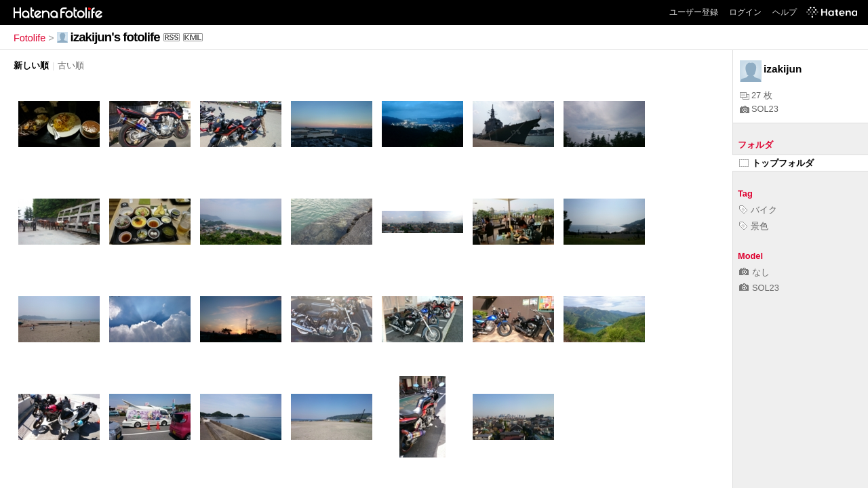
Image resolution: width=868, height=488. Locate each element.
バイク (758, 210)
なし (754, 272)
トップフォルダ (776, 163)
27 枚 (756, 95)
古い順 (71, 65)
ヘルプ (785, 12)
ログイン (745, 12)
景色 (754, 226)
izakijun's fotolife (115, 37)
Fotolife (29, 38)
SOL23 (759, 109)
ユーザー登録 (694, 12)
